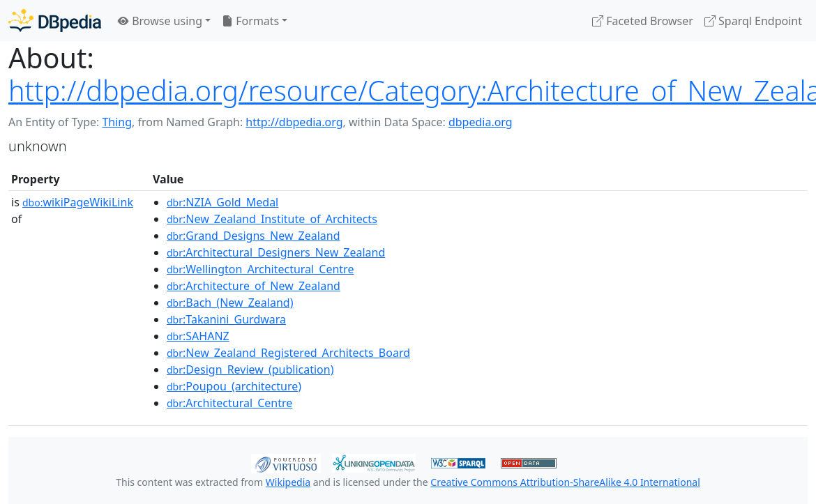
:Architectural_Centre (229, 403)
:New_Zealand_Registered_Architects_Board (288, 353)
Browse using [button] (160, 21)
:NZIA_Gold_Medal (222, 202)
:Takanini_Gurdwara (226, 319)
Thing (117, 122)
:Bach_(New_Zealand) (230, 303)
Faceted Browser (643, 21)
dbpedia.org (481, 122)
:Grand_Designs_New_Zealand (254, 236)
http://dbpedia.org (294, 122)
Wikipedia (288, 482)
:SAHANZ (198, 336)
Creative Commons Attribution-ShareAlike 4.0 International (565, 482)
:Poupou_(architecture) (234, 386)
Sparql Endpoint (753, 21)
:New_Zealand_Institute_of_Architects (272, 219)
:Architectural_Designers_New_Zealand (276, 252)
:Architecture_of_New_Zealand (254, 286)
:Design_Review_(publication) (250, 369)
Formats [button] (250, 21)
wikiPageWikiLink (78, 202)
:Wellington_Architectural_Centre (260, 269)
